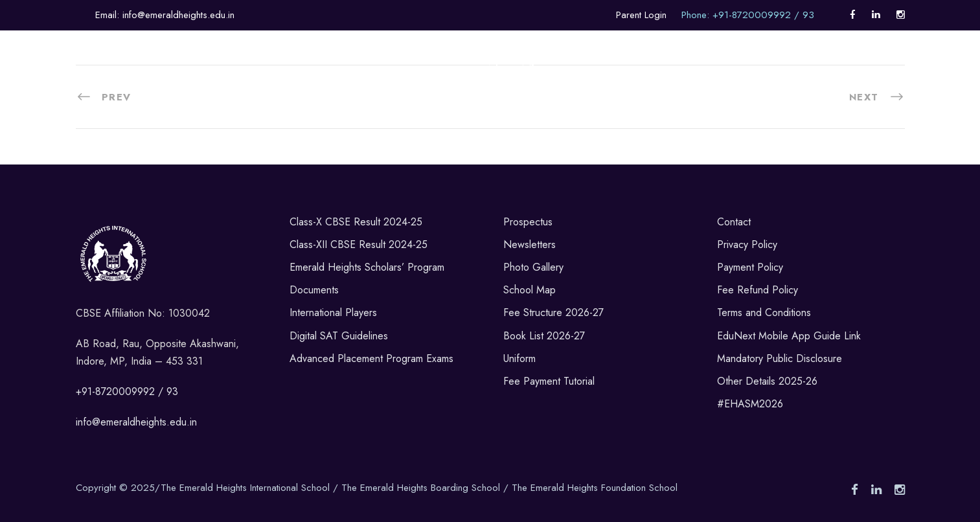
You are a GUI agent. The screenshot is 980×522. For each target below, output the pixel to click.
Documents (314, 290)
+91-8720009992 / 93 (127, 391)
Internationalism (805, 78)
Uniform (519, 358)
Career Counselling (698, 78)
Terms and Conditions (764, 312)
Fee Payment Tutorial (549, 381)
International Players (333, 312)
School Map (530, 290)
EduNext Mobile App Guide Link (789, 336)
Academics (186, 78)
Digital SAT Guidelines (339, 336)
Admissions (604, 78)
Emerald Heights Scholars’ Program (367, 267)
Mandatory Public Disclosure (780, 358)
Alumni (882, 78)
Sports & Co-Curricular (288, 78)
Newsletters (530, 244)
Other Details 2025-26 (767, 381)
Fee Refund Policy (758, 290)
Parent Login (641, 15)
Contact (734, 222)
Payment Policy (750, 267)
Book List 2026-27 (544, 336)
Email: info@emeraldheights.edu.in (165, 15)
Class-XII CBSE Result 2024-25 (359, 244)
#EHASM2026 (750, 404)
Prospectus (528, 222)
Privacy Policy (747, 244)
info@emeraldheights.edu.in (136, 422)
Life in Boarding (403, 78)
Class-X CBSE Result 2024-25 (356, 222)
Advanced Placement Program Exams (371, 358)
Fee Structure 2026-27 (553, 312)
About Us (116, 78)
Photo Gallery (533, 267)
